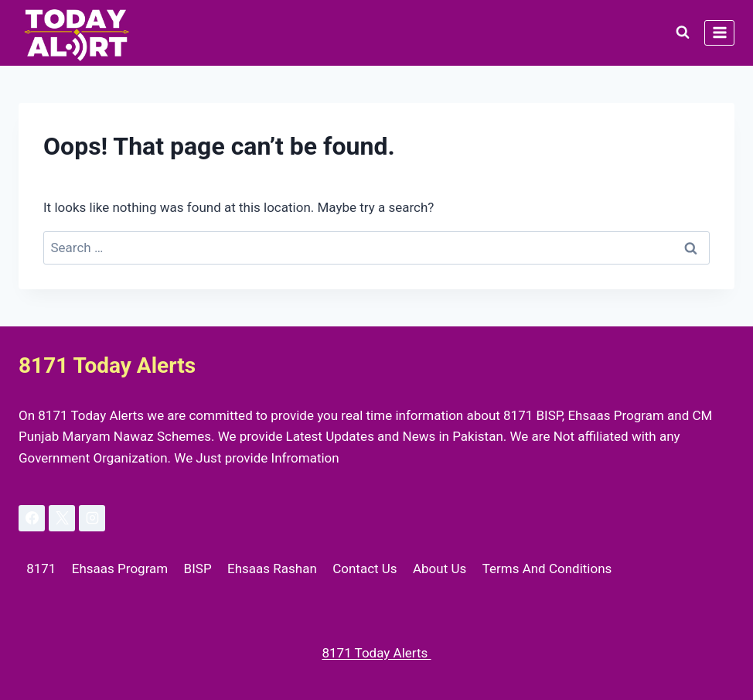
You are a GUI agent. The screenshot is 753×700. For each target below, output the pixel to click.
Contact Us (365, 569)
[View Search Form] (683, 32)
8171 (41, 569)
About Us (440, 569)
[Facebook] (32, 518)
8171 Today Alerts (376, 653)
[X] (62, 518)
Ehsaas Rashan (272, 569)
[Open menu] (719, 33)
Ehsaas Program (120, 569)
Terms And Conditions (547, 569)
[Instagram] (92, 518)
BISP (198, 569)
